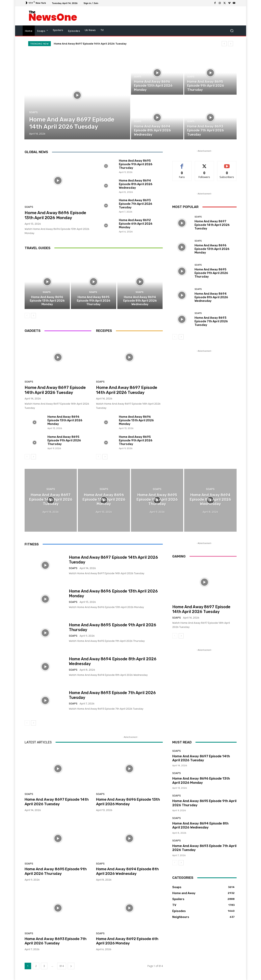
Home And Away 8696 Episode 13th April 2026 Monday (55, 215)
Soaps (33, 112)
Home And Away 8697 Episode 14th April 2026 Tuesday (90, 44)
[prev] (224, 44)
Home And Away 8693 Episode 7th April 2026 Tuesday (136, 204)
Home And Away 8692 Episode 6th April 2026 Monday (136, 224)
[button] (232, 31)
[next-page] (33, 316)
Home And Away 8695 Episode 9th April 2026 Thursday (136, 164)
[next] (231, 44)
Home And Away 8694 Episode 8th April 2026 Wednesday (136, 184)
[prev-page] (27, 316)
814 (62, 966)
